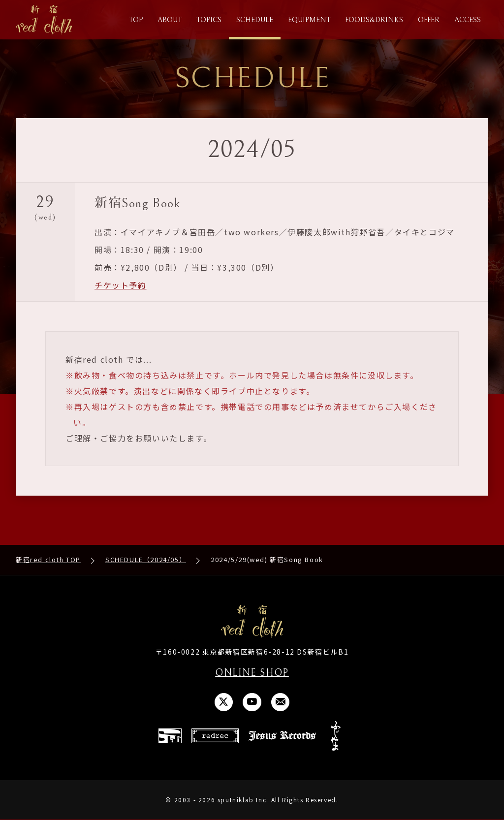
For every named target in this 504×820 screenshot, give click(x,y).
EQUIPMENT (309, 20)
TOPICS (209, 20)
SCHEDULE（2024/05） (146, 560)
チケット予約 (121, 285)
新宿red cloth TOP (48, 560)
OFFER (429, 20)
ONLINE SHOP (252, 673)
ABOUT (170, 20)
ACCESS (468, 20)
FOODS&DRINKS (374, 20)
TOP (136, 20)
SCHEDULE (255, 20)
